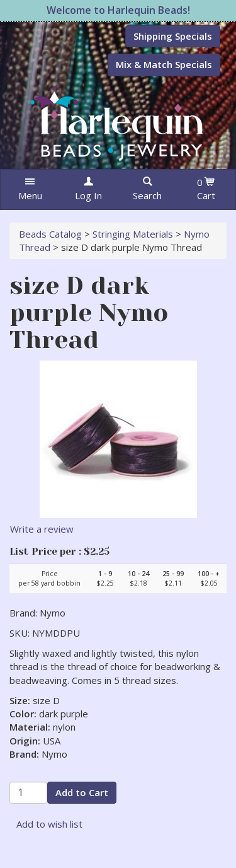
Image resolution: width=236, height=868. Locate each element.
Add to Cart (82, 792)
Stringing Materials (133, 234)
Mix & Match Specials (164, 64)
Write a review (42, 529)
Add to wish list (49, 824)
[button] (30, 189)
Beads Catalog (50, 234)
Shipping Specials (173, 36)
